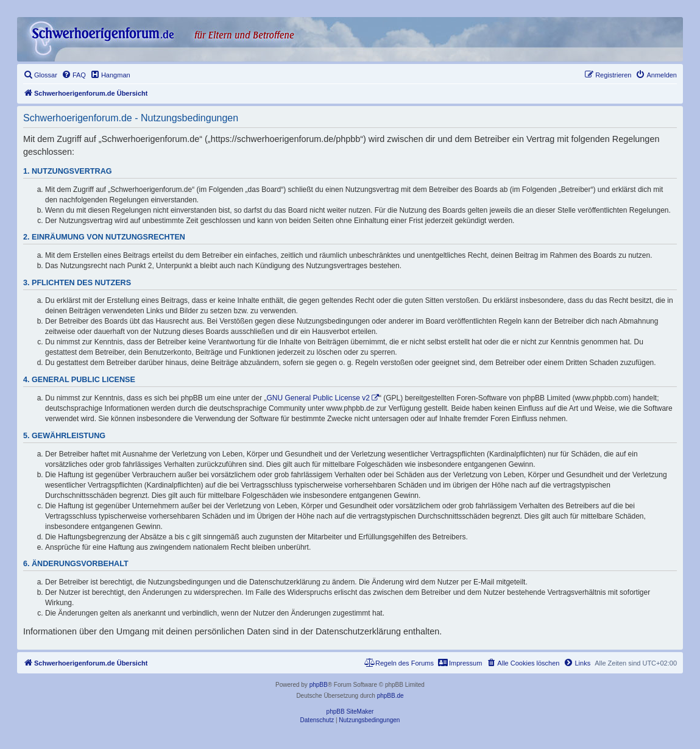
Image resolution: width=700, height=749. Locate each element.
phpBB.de (391, 696)
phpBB (319, 685)
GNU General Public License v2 (318, 398)
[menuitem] (40, 75)
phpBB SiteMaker (350, 712)
